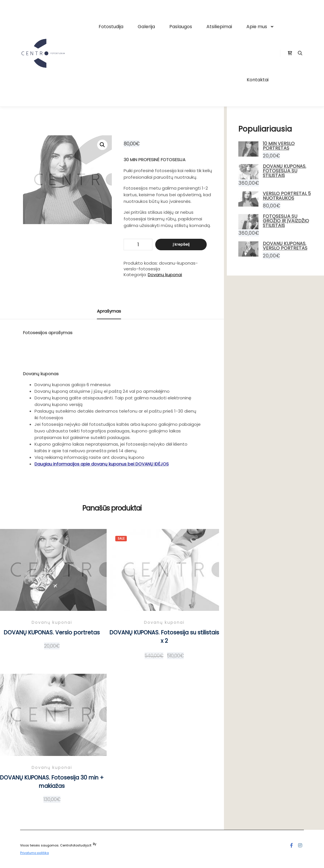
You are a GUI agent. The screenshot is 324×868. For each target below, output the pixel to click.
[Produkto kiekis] (138, 245)
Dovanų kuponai (165, 275)
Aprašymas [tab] (109, 311)
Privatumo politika (34, 853)
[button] (102, 145)
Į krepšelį (181, 244)
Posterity (104, 844)
